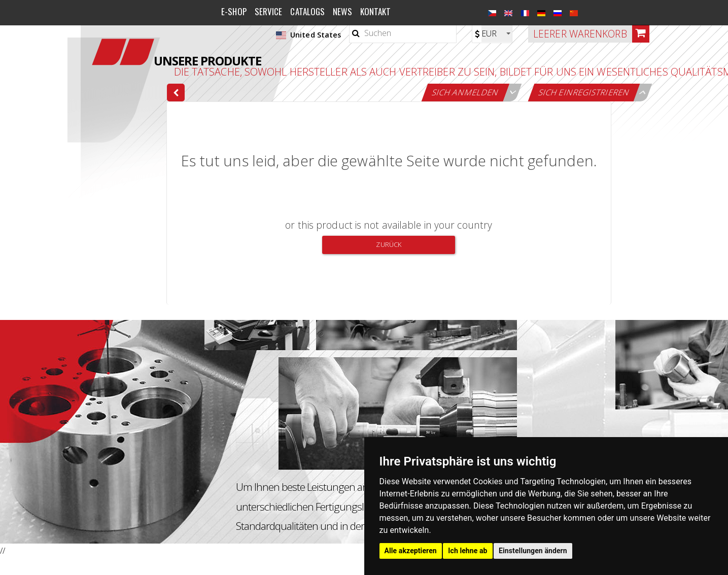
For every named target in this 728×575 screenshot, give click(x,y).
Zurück (389, 244)
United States (308, 35)
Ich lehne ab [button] (467, 551)
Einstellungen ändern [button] (533, 551)
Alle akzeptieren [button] (411, 551)
